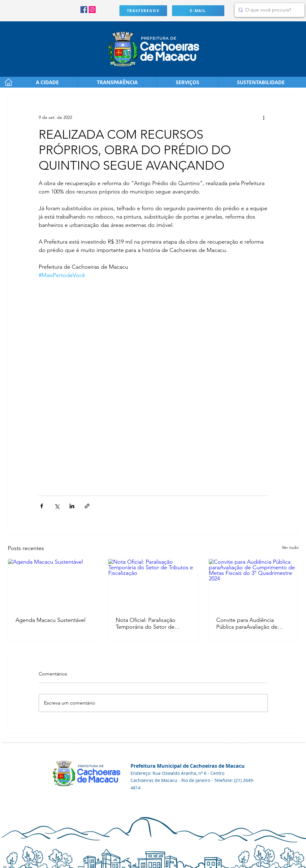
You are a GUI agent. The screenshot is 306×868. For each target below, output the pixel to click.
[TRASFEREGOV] (143, 11)
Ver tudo (290, 547)
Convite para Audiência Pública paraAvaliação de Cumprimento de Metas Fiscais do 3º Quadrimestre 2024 (250, 623)
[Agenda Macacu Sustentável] (53, 584)
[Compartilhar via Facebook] (42, 506)
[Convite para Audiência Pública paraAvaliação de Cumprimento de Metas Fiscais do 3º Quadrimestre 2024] (254, 584)
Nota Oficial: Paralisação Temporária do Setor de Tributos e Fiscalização (146, 623)
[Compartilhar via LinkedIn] (72, 506)
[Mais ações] (264, 117)
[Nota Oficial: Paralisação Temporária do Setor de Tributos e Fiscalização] (153, 584)
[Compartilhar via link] (87, 506)
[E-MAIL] (198, 11)
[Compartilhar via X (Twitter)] (57, 506)
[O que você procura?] (268, 10)
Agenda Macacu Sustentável (50, 620)
